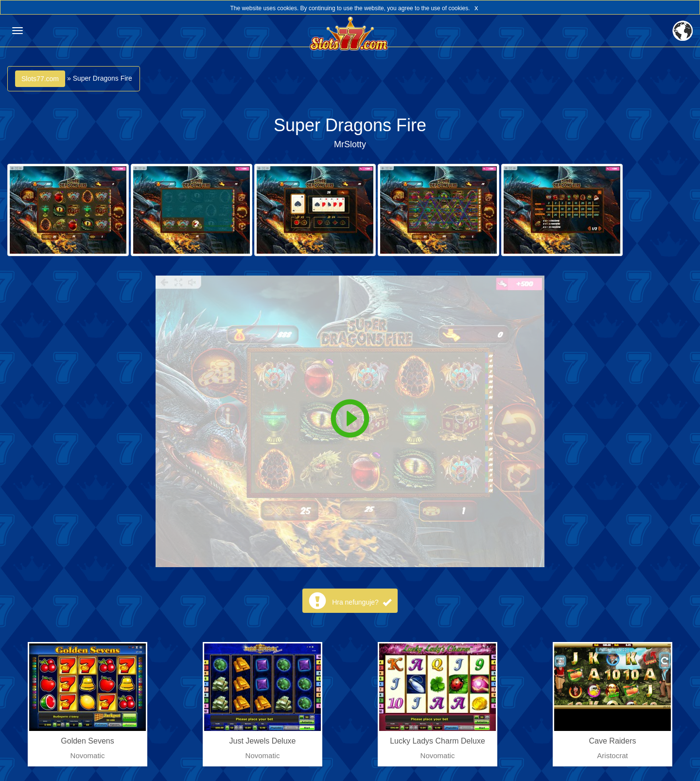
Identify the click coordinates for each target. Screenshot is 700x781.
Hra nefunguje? (362, 602)
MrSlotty (350, 144)
